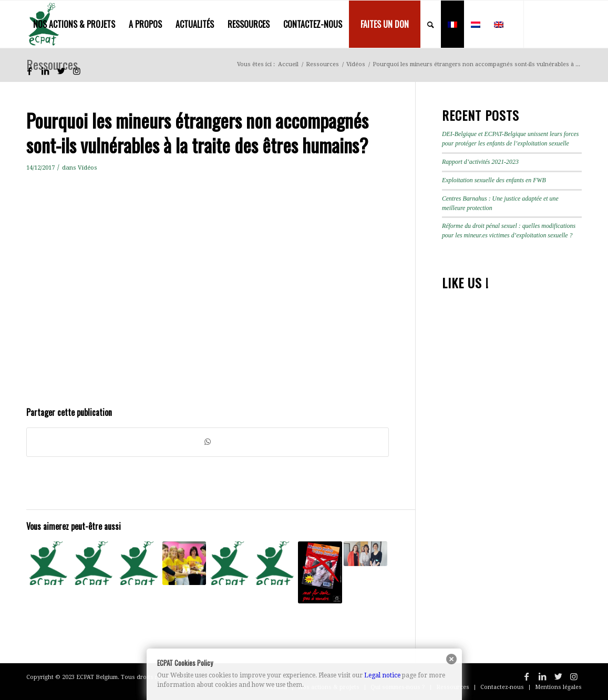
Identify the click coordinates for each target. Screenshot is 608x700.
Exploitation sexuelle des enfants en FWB (494, 180)
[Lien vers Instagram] (77, 71)
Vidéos (87, 168)
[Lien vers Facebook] (29, 71)
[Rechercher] (431, 24)
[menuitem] (74, 24)
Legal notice (382, 675)
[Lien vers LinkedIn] (45, 71)
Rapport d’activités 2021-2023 (480, 162)
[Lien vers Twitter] (61, 71)
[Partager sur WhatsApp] (208, 442)
